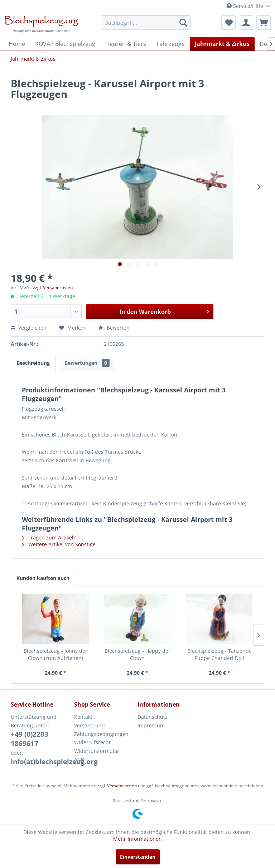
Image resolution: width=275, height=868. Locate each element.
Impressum (151, 725)
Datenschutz (153, 717)
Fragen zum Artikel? (49, 537)
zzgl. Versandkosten (53, 287)
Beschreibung (33, 363)
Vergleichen (29, 328)
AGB (79, 759)
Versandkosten (122, 786)
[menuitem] (146, 23)
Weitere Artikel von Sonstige (59, 544)
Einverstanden (138, 857)
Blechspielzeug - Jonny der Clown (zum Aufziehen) (56, 654)
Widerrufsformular (97, 751)
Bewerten (114, 328)
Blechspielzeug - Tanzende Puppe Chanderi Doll (219, 654)
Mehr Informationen (137, 839)
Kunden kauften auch (43, 578)
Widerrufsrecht (92, 742)
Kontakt (83, 717)
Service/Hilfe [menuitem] (246, 6)
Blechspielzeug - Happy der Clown (137, 654)
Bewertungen (87, 363)
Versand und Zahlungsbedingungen (101, 730)
